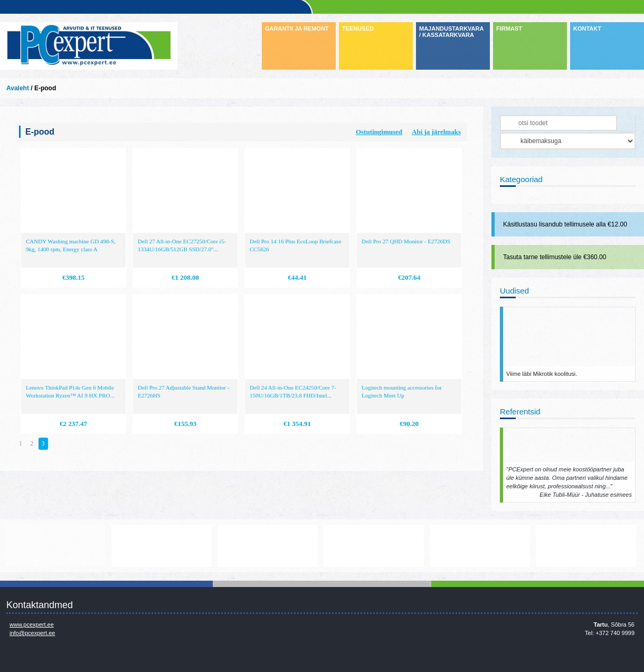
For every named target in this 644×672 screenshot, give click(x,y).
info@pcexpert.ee (32, 633)
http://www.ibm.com (586, 546)
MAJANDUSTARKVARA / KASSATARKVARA (451, 32)
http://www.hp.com (480, 546)
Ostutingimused (379, 132)
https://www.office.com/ (162, 546)
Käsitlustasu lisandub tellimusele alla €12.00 (565, 224)
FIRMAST (509, 29)
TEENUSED (358, 29)
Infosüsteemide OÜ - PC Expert (89, 46)
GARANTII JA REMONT (297, 29)
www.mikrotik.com (55, 546)
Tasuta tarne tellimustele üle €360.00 (555, 257)
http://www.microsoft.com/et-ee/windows (374, 546)
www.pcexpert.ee (32, 624)
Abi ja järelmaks (436, 132)
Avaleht (18, 88)
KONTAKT (587, 29)
